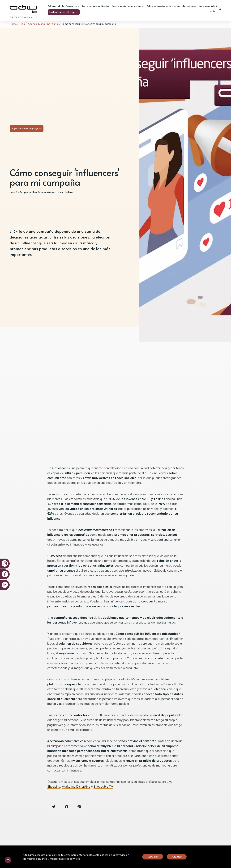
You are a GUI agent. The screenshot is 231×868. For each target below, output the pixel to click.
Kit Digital (54, 6)
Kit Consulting (71, 6)
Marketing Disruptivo (76, 786)
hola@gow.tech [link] (30, 17)
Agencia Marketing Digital (128, 6)
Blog (22, 24)
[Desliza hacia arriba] (8, 860)
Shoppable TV (103, 786)
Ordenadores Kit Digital (64, 12)
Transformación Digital (96, 6)
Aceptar (177, 857)
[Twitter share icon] (54, 807)
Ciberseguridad (208, 6)
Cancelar (153, 857)
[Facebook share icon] (67, 807)
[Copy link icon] (79, 807)
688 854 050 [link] (16, 17)
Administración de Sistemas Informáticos (171, 6)
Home (13, 24)
